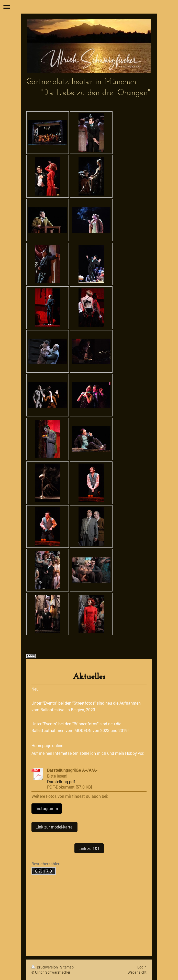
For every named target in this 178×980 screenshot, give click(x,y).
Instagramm (47, 808)
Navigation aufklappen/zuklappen (89, 7)
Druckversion (45, 967)
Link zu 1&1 (89, 848)
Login (142, 967)
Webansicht (137, 972)
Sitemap (67, 967)
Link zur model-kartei (54, 827)
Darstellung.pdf (61, 782)
